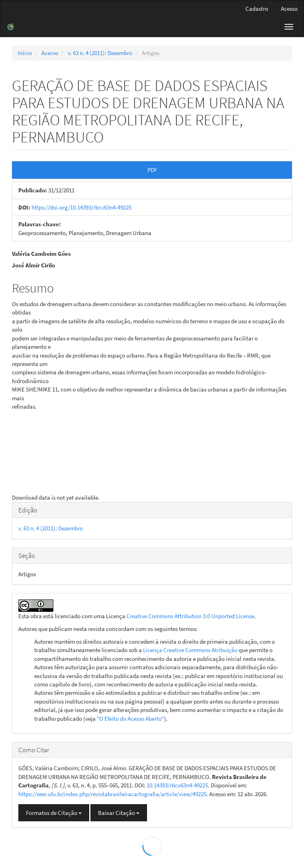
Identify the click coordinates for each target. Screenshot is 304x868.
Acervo (50, 53)
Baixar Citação (119, 813)
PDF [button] (152, 170)
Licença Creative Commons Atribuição (190, 650)
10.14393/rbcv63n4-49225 (177, 785)
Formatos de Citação (54, 813)
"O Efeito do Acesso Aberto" (130, 719)
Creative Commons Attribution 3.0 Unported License (190, 616)
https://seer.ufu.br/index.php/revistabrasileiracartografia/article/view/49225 (112, 794)
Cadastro (257, 9)
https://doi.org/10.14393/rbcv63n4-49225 (81, 207)
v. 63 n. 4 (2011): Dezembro (100, 53)
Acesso (289, 9)
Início (25, 53)
